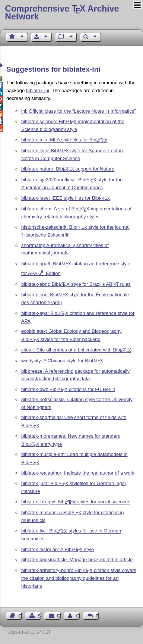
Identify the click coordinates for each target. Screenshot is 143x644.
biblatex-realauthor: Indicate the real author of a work (78, 473)
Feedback (97, 616)
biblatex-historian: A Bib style (58, 549)
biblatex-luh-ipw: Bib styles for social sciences (76, 502)
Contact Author (78, 616)
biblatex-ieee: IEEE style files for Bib (66, 198)
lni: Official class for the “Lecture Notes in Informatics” (79, 111)
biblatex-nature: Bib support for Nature (68, 169)
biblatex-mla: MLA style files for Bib (64, 140)
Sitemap (39, 616)
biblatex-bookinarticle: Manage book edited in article (77, 559)
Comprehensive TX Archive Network (62, 12)
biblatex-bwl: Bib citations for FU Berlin (68, 389)
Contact (59, 616)
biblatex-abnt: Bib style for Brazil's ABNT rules (76, 284)
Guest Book (20, 616)
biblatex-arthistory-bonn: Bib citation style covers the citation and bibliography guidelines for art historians (79, 578)
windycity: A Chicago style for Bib (62, 361)
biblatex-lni (38, 90)
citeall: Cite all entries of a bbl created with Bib (76, 350)
